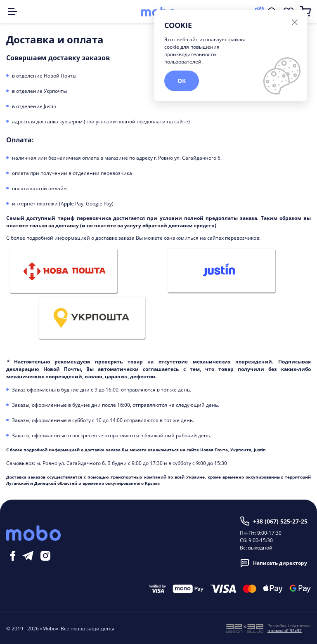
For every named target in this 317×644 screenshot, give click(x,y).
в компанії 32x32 (285, 630)
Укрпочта (241, 450)
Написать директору (273, 563)
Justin (260, 450)
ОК (182, 81)
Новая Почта (214, 450)
